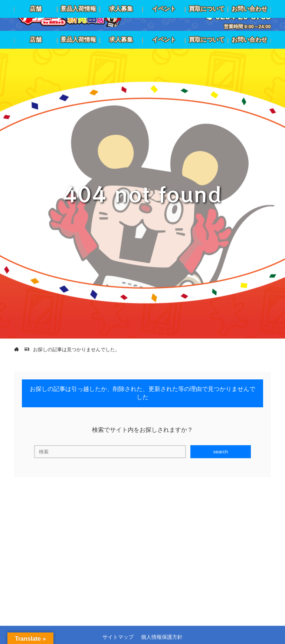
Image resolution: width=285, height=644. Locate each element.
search (220, 452)
